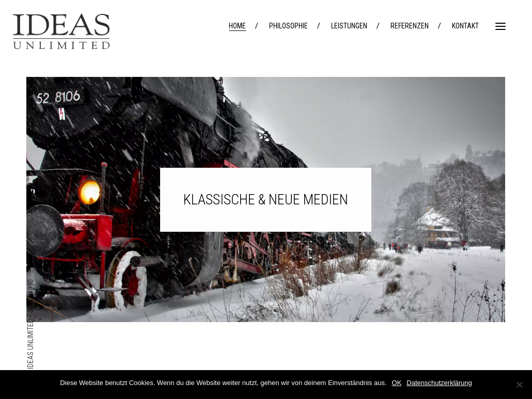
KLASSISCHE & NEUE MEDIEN (266, 199)
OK (397, 383)
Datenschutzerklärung (439, 383)
